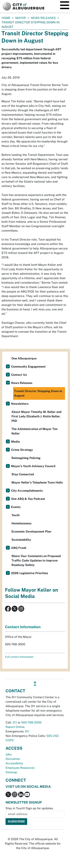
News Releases (43, 18)
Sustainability (21, 540)
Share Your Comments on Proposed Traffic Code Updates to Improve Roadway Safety (36, 560)
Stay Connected (23, 474)
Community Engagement (28, 367)
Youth (16, 515)
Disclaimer (13, 759)
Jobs (9, 754)
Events (16, 507)
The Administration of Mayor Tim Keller (34, 431)
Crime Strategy (22, 450)
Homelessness (21, 523)
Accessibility (14, 763)
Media (15, 442)
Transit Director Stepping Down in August (38, 393)
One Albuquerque (24, 358)
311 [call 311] (15, 722)
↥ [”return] (35, 684)
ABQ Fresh (19, 548)
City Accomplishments (27, 491)
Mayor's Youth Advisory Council (33, 466)
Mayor (21, 18)
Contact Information (23, 627)
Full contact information (19, 657)
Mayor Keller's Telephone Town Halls (37, 482)
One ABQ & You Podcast (28, 499)
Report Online (15, 727)
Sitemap (11, 772)
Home (6, 18)
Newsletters (20, 404)
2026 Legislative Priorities (30, 573)
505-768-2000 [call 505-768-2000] (31, 722)
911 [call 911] (27, 731)
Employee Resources (20, 768)
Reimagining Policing (26, 458)
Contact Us (19, 375)
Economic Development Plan (31, 532)
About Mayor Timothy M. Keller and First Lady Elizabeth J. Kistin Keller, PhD (36, 416)
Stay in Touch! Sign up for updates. (30, 808)
